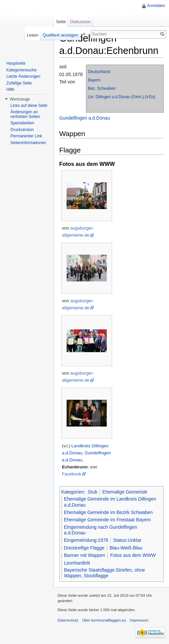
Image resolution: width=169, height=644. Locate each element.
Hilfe (10, 89)
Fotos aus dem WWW (133, 555)
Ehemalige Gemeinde (125, 492)
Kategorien (73, 492)
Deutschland (99, 72)
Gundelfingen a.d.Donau (85, 118)
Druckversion (22, 130)
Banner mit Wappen (84, 555)
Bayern (94, 80)
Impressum (139, 620)
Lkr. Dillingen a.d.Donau (109, 97)
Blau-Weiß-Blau (126, 548)
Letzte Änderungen (23, 76)
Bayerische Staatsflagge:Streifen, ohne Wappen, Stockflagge (104, 573)
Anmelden (156, 6)
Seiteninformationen (28, 143)
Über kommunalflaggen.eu (104, 620)
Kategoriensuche (21, 70)
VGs (150, 97)
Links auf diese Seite (29, 106)
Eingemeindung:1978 (86, 540)
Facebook (72, 474)
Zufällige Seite (19, 83)
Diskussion (80, 22)
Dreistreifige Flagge (84, 548)
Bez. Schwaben (102, 88)
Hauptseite (16, 63)
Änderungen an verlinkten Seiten (25, 114)
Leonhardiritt (77, 563)
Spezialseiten (22, 123)
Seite (61, 22)
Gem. (138, 97)
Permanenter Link (26, 136)
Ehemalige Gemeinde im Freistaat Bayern (107, 520)
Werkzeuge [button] (20, 99)
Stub (93, 492)
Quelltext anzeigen (61, 35)
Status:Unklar (127, 540)
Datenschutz (68, 620)
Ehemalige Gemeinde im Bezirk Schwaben (108, 512)
